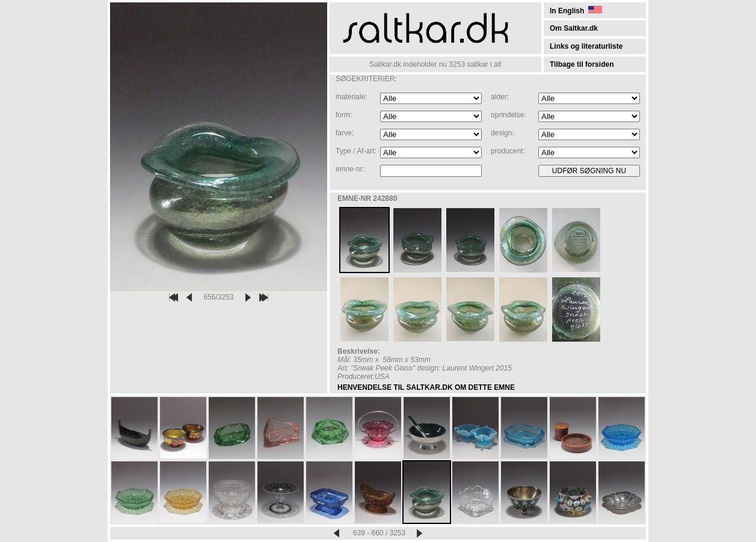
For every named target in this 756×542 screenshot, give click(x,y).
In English (576, 11)
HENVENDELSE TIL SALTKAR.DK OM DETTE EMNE (426, 387)
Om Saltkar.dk (574, 28)
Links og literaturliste (586, 46)
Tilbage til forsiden (582, 64)
